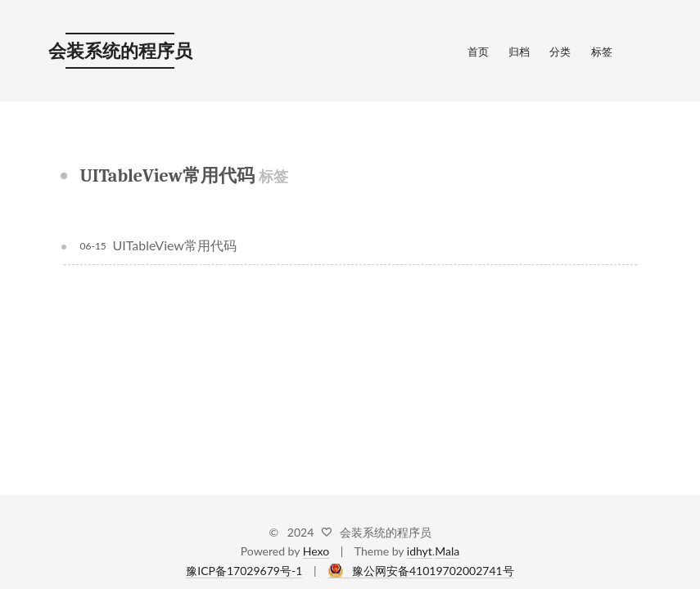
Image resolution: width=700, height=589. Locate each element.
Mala (447, 551)
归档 (519, 52)
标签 (602, 52)
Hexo (316, 551)
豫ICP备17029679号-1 (244, 571)
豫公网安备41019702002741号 (433, 571)
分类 (560, 52)
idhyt (420, 551)
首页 (478, 52)
